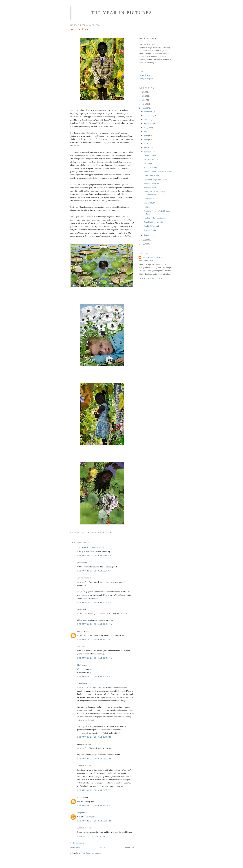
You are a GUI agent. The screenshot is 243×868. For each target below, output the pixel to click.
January (148, 235)
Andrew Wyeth (150, 230)
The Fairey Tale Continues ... (155, 218)
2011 (144, 100)
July (146, 132)
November (149, 115)
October (148, 119)
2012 (144, 96)
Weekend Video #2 (151, 184)
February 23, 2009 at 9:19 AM (94, 555)
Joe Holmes (82, 578)
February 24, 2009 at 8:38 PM (94, 821)
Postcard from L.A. (151, 159)
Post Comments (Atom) (91, 853)
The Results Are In (151, 175)
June (146, 136)
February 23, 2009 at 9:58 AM (94, 602)
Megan (80, 563)
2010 (144, 104)
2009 (144, 108)
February (148, 152)
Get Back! (148, 163)
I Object (147, 207)
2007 (144, 244)
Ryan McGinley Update (153, 222)
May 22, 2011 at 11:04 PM (91, 836)
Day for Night (149, 203)
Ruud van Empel (150, 167)
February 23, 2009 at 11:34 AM (95, 676)
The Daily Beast (145, 75)
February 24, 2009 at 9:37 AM (94, 790)
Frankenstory (149, 199)
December (149, 111)
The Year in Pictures (122, 13)
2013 (144, 92)
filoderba (81, 797)
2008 (144, 240)
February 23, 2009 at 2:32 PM (94, 759)
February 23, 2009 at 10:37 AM (95, 639)
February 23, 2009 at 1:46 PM (94, 737)
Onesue (80, 631)
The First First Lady (152, 226)
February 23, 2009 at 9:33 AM (94, 571)
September (149, 124)
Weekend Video (150, 155)
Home (103, 847)
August (147, 128)
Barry (80, 609)
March (147, 148)
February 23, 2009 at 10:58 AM (95, 658)
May (146, 140)
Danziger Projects (146, 79)
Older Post (130, 847)
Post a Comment (77, 843)
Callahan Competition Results (156, 180)
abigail (80, 812)
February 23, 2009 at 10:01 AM (95, 624)
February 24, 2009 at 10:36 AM (95, 805)
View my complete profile (152, 278)
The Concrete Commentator (89, 547)
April (147, 144)
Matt (79, 646)
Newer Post (75, 847)
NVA (79, 665)
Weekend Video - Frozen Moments (158, 171)
